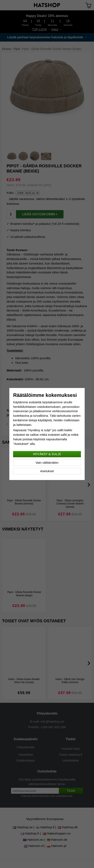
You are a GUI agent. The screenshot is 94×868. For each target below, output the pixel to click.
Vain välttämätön (47, 463)
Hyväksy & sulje (47, 454)
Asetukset (47, 471)
